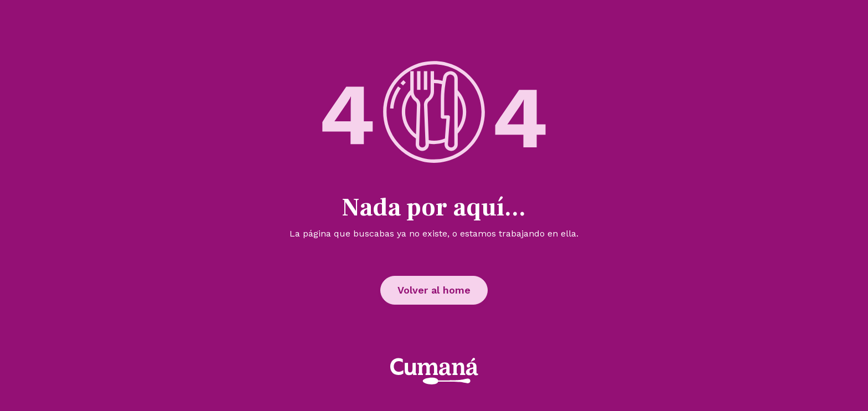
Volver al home (434, 290)
